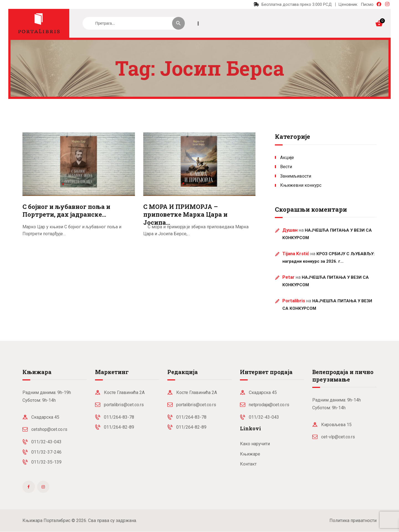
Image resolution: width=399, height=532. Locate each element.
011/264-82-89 (119, 427)
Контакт (248, 464)
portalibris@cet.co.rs (124, 405)
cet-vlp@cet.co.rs (338, 437)
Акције (287, 158)
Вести (286, 167)
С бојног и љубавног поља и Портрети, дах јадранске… (66, 211)
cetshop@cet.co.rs (49, 429)
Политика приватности (353, 521)
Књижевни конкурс (301, 185)
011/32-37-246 (46, 452)
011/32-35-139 (46, 462)
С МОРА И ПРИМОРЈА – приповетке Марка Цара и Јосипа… (185, 215)
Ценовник (348, 4)
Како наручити (255, 444)
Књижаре (250, 454)
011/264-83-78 (119, 417)
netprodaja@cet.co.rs (269, 405)
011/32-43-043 (46, 442)
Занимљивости (296, 176)
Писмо (367, 4)
